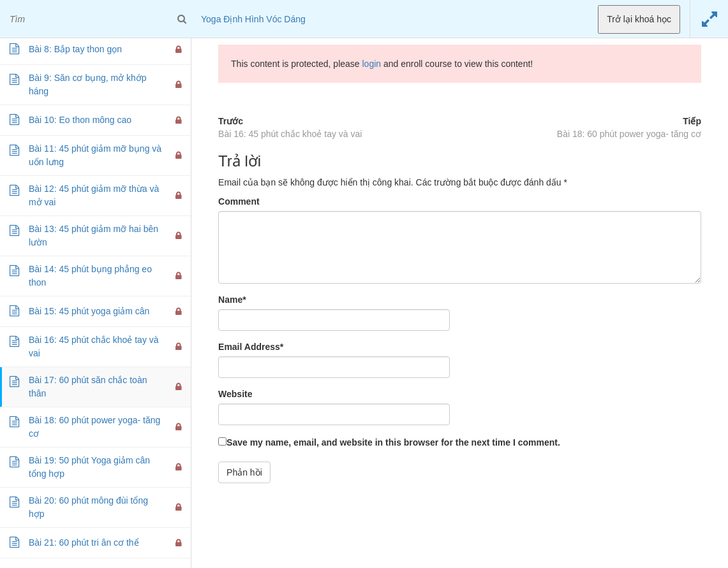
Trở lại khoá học (639, 19)
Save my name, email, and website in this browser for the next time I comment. (393, 442)
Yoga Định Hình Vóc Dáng (253, 19)
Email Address (251, 347)
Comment (239, 201)
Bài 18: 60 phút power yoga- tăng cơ (629, 134)
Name (232, 300)
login (372, 64)
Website (235, 394)
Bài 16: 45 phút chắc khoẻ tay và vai (290, 134)
